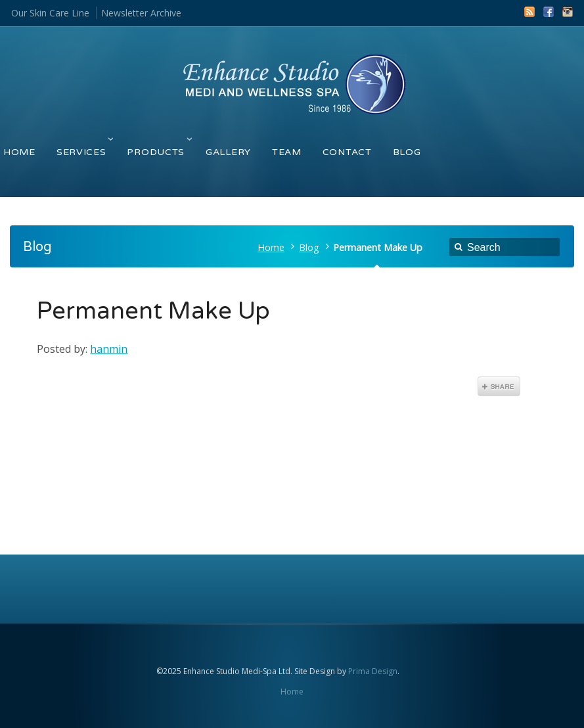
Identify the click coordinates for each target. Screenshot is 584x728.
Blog (309, 247)
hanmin (109, 349)
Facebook (549, 12)
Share (499, 386)
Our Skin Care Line (50, 13)
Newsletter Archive (141, 13)
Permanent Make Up (153, 311)
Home (271, 247)
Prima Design (373, 671)
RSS (529, 12)
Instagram (568, 12)
